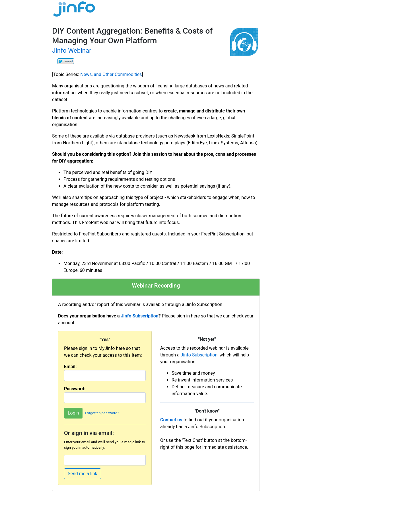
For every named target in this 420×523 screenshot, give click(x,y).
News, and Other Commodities (111, 74)
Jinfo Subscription (140, 316)
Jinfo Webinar (72, 50)
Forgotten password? (102, 413)
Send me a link (83, 474)
